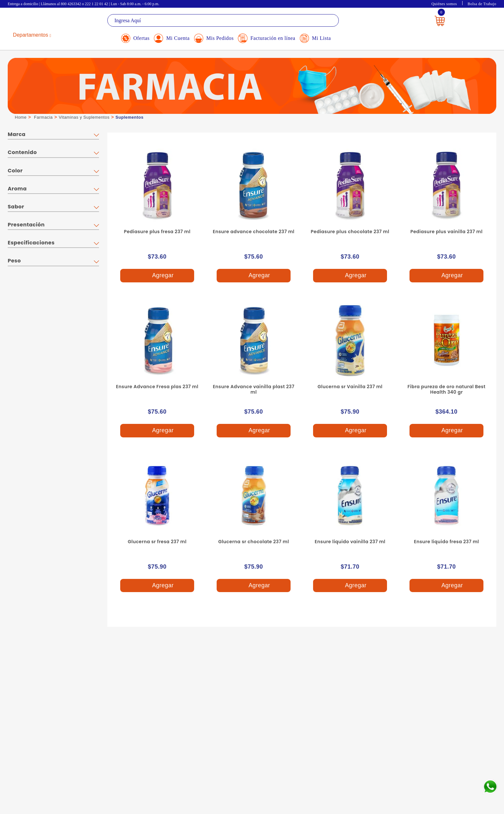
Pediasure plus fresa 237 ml (157, 232)
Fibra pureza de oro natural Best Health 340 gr (447, 389)
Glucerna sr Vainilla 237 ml (350, 387)
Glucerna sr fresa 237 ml (157, 542)
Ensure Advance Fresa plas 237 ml (157, 387)
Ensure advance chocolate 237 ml (254, 232)
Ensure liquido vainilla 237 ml (350, 542)
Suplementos (129, 117)
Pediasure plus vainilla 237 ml (447, 232)
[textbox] (223, 20)
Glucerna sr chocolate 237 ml (254, 542)
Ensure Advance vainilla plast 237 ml (254, 389)
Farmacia (43, 117)
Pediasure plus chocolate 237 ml (350, 232)
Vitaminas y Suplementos (84, 117)
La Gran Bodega (37, 21)
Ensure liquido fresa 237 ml (446, 542)
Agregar (157, 276)
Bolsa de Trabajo (482, 4)
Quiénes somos (444, 4)
